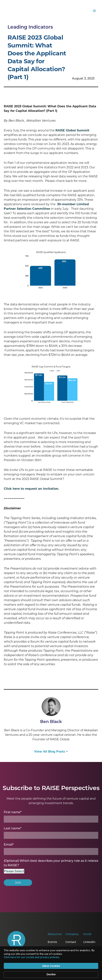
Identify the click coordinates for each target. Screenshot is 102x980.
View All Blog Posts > (51, 752)
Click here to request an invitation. (31, 489)
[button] (94, 11)
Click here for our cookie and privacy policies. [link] (32, 957)
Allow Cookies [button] (51, 966)
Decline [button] (51, 974)
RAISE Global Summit (72, 130)
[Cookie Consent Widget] (51, 963)
